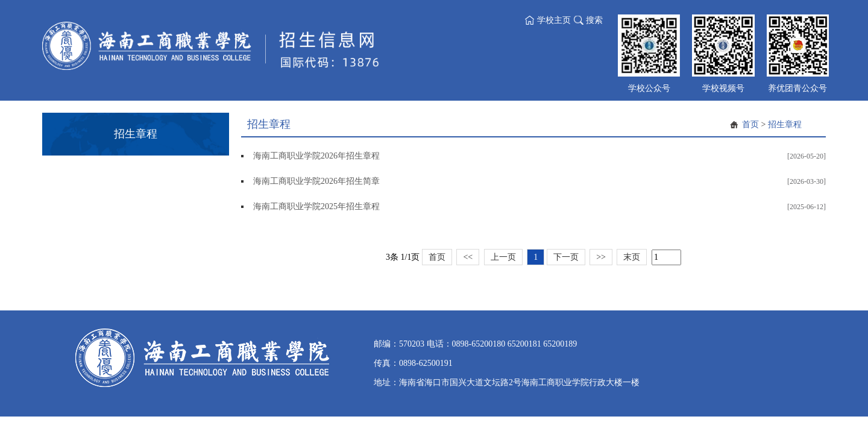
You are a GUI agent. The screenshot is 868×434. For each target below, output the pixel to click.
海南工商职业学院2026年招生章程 (316, 156)
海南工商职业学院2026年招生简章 (316, 181)
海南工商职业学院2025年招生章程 (316, 206)
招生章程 (785, 124)
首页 (750, 124)
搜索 (594, 20)
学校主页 (554, 20)
